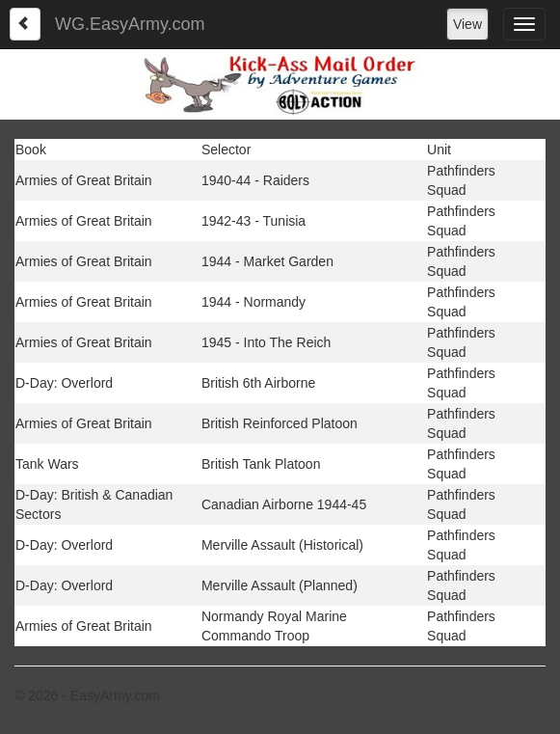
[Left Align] (25, 24)
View (467, 24)
